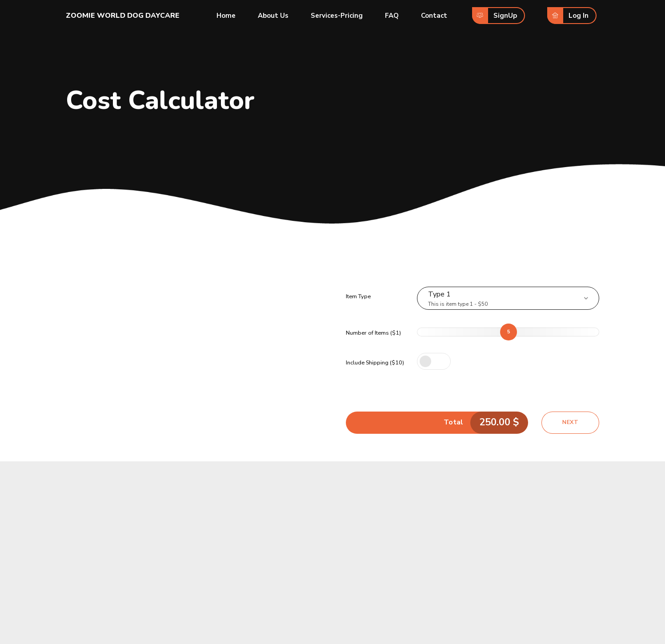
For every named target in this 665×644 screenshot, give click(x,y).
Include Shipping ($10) (375, 363)
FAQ (392, 16)
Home (226, 16)
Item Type (358, 296)
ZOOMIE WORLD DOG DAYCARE (123, 16)
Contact (434, 16)
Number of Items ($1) (373, 333)
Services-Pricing (337, 16)
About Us (273, 16)
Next (570, 422)
